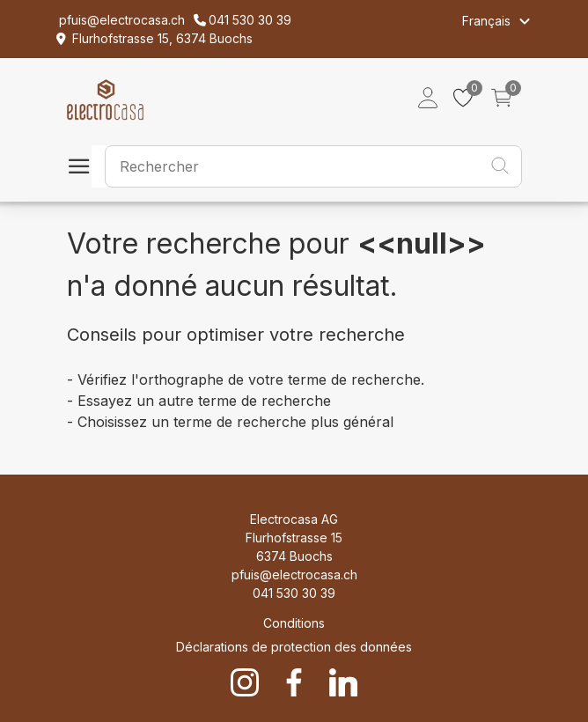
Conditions (294, 623)
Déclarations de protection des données (294, 647)
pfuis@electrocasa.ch (294, 575)
